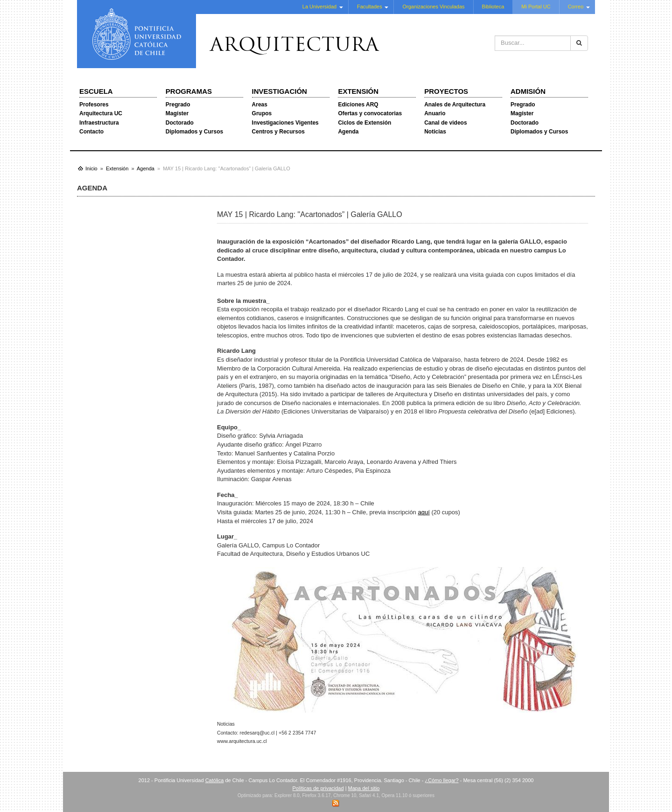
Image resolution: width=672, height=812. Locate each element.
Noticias (435, 132)
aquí (423, 512)
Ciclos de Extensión (364, 123)
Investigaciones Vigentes (285, 123)
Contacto (91, 132)
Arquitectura (294, 46)
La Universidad (319, 7)
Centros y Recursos (278, 132)
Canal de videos (445, 123)
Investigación (280, 91)
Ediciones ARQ (358, 105)
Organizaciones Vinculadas (433, 7)
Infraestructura (99, 123)
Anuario (435, 113)
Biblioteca (493, 7)
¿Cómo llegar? (441, 780)
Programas (189, 91)
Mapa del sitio (364, 788)
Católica (215, 780)
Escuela (96, 91)
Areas (260, 105)
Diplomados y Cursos (194, 132)
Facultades (370, 7)
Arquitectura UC (101, 113)
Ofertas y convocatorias (370, 113)
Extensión (358, 91)
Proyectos (446, 91)
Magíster (177, 113)
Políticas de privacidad (318, 788)
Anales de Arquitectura (455, 105)
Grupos (262, 113)
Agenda (348, 132)
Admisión (528, 91)
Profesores (94, 105)
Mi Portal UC (536, 7)
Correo (576, 7)
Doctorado (180, 123)
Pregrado (178, 105)
